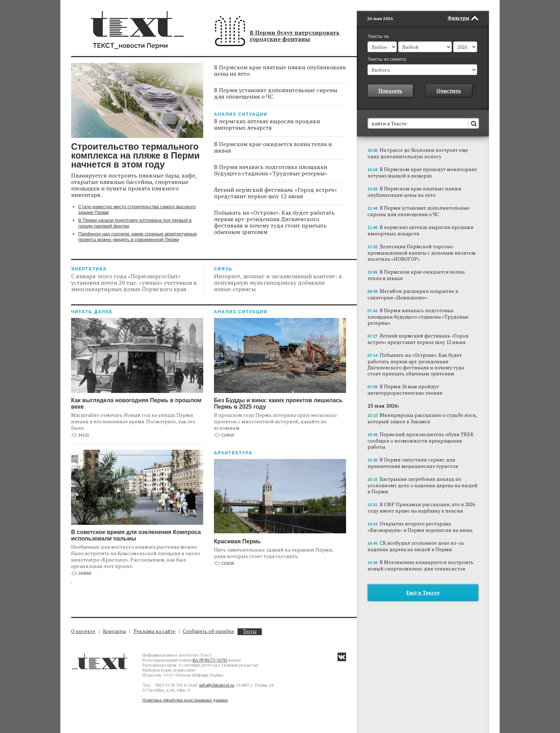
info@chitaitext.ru (217, 685)
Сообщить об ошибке (209, 631)
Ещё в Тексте (423, 582)
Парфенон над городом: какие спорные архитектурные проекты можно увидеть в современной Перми (137, 237)
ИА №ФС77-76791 (210, 660)
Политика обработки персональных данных (185, 700)
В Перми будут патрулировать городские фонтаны (295, 36)
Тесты (250, 631)
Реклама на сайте (154, 631)
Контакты (114, 631)
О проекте (83, 631)
